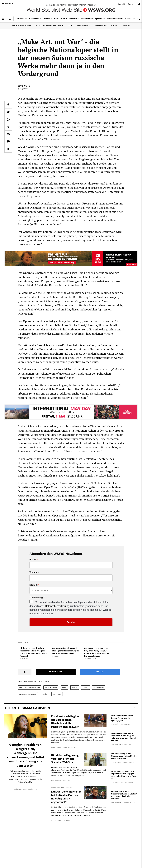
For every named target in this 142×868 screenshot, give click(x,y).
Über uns (131, 4)
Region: (34, 585)
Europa (85, 687)
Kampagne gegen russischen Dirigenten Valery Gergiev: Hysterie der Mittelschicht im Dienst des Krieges (97, 652)
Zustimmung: (36, 598)
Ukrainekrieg (99, 687)
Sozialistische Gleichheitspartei (50, 25)
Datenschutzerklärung (57, 606)
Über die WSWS (101, 25)
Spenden (126, 25)
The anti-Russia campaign (29, 687)
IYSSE (70, 25)
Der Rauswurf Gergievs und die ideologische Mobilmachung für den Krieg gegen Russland (66, 651)
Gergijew (47, 151)
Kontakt (121, 4)
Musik (64, 687)
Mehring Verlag (83, 25)
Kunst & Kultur (51, 687)
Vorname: (34, 572)
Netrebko (88, 151)
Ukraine (45, 694)
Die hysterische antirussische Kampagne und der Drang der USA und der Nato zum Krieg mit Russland (34, 652)
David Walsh (24, 86)
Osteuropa (57, 694)
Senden (71, 622)
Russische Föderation (28, 694)
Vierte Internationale (21, 25)
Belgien (75, 687)
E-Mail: (33, 560)
